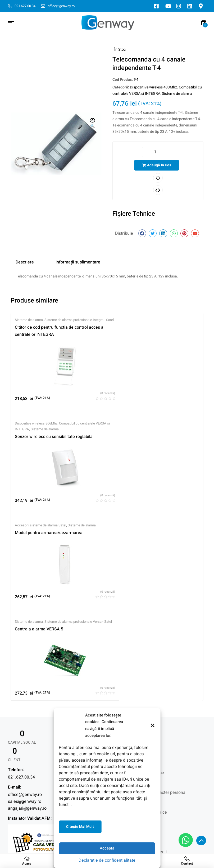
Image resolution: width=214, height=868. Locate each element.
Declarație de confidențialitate (107, 860)
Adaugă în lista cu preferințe (158, 178)
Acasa (27, 864)
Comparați (158, 190)
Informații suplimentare (78, 262)
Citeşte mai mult (80, 827)
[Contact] (187, 859)
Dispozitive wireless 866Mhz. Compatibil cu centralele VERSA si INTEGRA (110, 326)
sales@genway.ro (25, 629)
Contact (187, 864)
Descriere (25, 262)
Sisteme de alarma (177, 94)
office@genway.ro (25, 622)
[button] (153, 725)
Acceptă (107, 848)
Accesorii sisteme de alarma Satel (40, 436)
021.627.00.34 (21, 605)
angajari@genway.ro (27, 636)
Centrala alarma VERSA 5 (108, 450)
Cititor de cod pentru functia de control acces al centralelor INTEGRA (41, 340)
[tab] (25, 262)
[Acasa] (27, 859)
